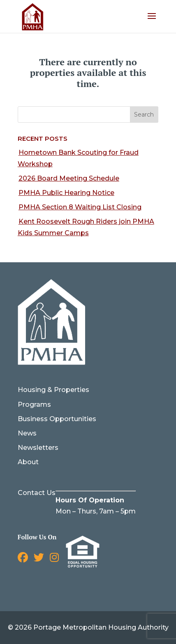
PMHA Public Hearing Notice (66, 193)
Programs (34, 405)
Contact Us (37, 493)
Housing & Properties (53, 390)
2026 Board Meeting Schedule (69, 178)
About (28, 462)
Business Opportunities (57, 419)
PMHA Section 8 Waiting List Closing (80, 207)
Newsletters (38, 448)
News (27, 433)
